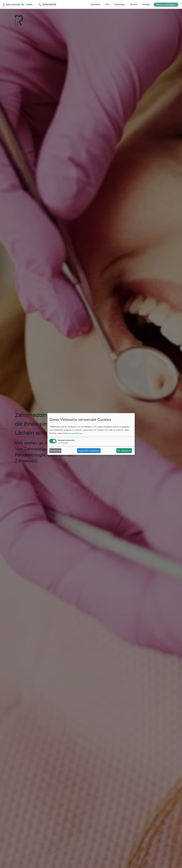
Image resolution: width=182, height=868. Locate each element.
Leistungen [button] (120, 4)
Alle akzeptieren (124, 451)
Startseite (96, 4)
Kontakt (146, 4)
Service (134, 4)
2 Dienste (63, 443)
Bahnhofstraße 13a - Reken (18, 4)
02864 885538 (47, 4)
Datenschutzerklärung (73, 433)
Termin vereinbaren (166, 5)
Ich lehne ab (55, 451)
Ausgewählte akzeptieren (89, 451)
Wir (107, 4)
